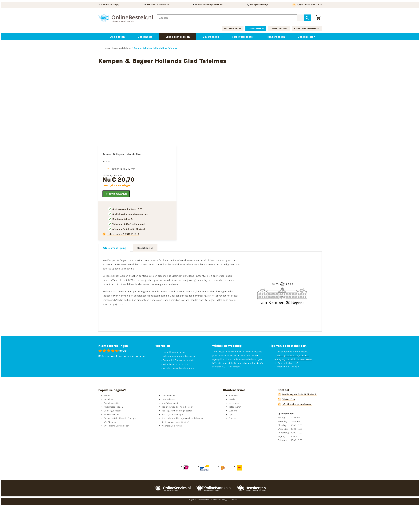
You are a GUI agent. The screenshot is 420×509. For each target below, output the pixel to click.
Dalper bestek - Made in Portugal (120, 418)
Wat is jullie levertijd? (288, 363)
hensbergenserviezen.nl (307, 28)
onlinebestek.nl (256, 28)
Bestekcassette (111, 403)
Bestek (107, 396)
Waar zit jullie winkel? (288, 367)
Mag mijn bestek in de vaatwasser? (294, 359)
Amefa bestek (168, 396)
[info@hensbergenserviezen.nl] (295, 404)
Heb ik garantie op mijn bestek (177, 411)
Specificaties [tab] (145, 248)
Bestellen (233, 396)
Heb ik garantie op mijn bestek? (293, 355)
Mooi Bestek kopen (113, 407)
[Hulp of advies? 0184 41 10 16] (307, 5)
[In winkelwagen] (116, 194)
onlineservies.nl (279, 28)
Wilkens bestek (111, 414)
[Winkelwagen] (318, 18)
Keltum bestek (169, 399)
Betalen (232, 399)
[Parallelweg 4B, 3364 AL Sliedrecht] (297, 394)
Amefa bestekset (170, 403)
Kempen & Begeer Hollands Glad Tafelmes (155, 48)
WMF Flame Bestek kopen (117, 426)
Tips (231, 414)
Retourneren (235, 407)
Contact (233, 418)
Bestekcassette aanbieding (175, 422)
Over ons (233, 411)
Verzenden (234, 403)
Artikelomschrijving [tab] (114, 248)
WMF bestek (110, 422)
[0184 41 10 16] (286, 399)
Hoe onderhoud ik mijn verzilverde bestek (182, 418)
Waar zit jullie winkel (172, 426)
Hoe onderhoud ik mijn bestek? (292, 352)
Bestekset (109, 399)
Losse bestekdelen (122, 48)
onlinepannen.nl (233, 28)
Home (107, 48)
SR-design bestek (112, 411)
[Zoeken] (227, 18)
